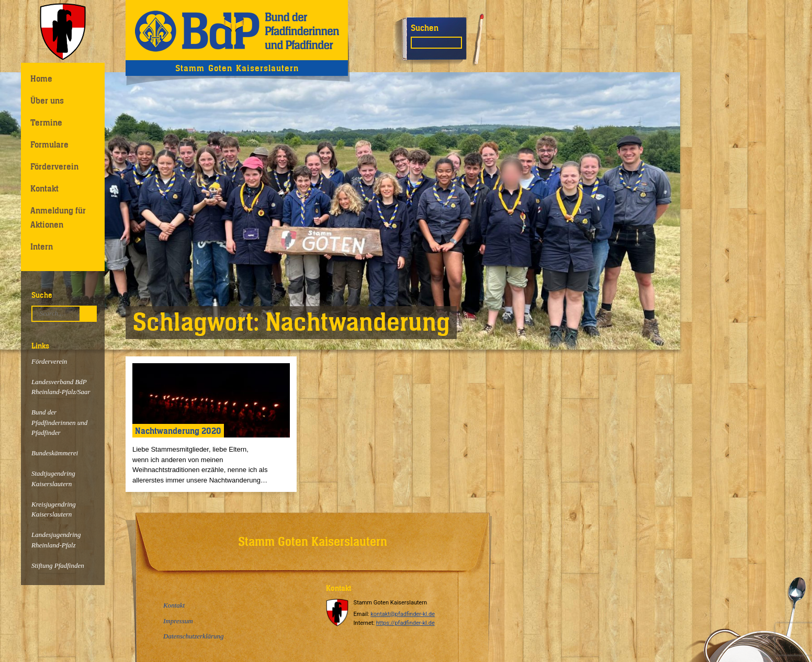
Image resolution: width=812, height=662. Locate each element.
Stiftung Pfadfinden (58, 565)
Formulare (49, 144)
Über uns (47, 100)
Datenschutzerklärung (194, 636)
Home (41, 78)
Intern (42, 246)
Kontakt (44, 188)
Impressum (178, 621)
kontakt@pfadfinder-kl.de (403, 614)
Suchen (425, 28)
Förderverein (54, 166)
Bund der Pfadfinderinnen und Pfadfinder (59, 422)
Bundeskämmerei (55, 453)
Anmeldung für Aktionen (58, 217)
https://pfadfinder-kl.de (405, 623)
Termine (46, 122)
